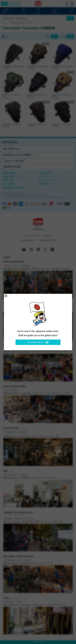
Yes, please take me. (38, 342)
